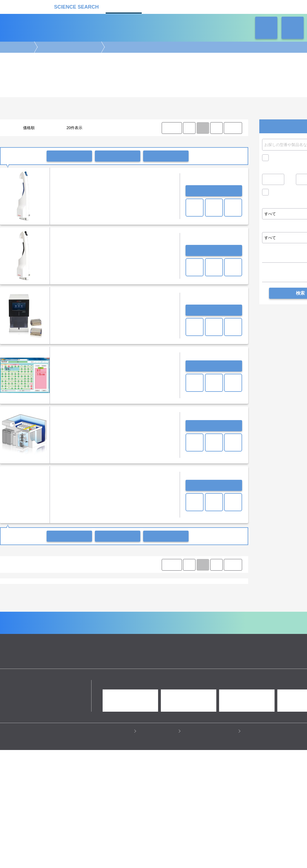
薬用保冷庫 (43, 590)
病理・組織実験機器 (188, 635)
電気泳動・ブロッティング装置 (58, 635)
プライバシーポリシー (113, 809)
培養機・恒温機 (220, 635)
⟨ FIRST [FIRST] (171, 128)
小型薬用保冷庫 (17, 590)
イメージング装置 (100, 635)
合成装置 (159, 641)
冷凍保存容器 (113, 595)
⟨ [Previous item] (189, 128)
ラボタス (201, 6)
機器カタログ (124, 6)
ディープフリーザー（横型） (164, 590)
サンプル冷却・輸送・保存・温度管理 (69, 595)
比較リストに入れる (166, 156)
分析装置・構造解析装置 (129, 641)
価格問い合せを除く (288, 194)
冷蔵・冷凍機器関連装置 (186, 595)
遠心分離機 (120, 646)
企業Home (92, 695)
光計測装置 (180, 641)
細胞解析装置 (157, 635)
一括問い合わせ (69, 156)
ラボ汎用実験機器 (199, 646)
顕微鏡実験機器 (130, 635)
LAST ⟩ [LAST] (233, 128)
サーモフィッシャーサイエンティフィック (81, 615)
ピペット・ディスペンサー (86, 646)
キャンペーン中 (284, 158)
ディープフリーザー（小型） (212, 590)
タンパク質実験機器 (209, 641)
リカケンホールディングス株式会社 (40, 762)
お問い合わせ (214, 191)
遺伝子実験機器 (17, 635)
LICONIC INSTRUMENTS (25, 615)
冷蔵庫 (62, 590)
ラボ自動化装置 (49, 646)
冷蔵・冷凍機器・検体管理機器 (69, 47)
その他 (43, 600)
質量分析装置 (95, 641)
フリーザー (80, 590)
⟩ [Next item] (216, 128)
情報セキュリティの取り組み (211, 809)
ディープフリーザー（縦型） (116, 590)
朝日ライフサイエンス (135, 615)
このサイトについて (159, 809)
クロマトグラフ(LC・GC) (60, 641)
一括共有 (118, 156)
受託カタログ (163, 6)
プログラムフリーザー (145, 595)
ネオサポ (240, 6)
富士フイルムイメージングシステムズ (186, 615)
